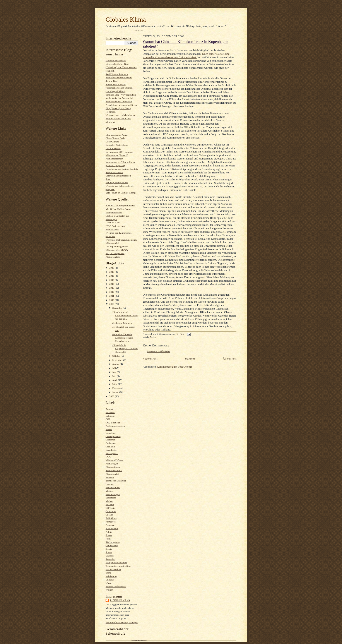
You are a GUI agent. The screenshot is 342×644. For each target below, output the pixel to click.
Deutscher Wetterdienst (117, 145)
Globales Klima (126, 19)
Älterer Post (230, 359)
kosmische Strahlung (116, 481)
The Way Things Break (117, 182)
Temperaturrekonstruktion (118, 566)
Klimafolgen (112, 464)
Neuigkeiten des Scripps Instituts (122, 169)
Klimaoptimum (113, 467)
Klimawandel (112, 474)
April (115, 380)
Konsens (110, 477)
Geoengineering (113, 436)
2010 (112, 300)
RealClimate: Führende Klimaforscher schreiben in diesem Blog (119, 78)
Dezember (118, 308)
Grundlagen (111, 450)
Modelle (110, 504)
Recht (108, 539)
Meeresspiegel (113, 494)
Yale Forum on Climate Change (121, 193)
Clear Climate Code (115, 138)
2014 (112, 284)
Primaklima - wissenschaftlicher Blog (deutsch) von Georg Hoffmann (121, 108)
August (116, 364)
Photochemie (112, 528)
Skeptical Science (114, 172)
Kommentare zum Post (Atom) (174, 367)
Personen (110, 525)
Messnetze (111, 498)
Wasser (109, 583)
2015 (112, 280)
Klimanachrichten (114, 159)
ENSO (109, 429)
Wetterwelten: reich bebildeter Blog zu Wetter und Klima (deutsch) (120, 118)
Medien (109, 491)
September (118, 360)
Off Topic (110, 508)
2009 (112, 304)
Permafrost (111, 522)
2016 (112, 276)
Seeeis (109, 549)
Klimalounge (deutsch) (117, 155)
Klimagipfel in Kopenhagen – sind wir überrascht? (125, 349)
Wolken (109, 590)
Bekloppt (110, 416)
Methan (109, 501)
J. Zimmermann (120, 600)
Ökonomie (111, 511)
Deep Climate (112, 142)
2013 (112, 288)
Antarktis (110, 412)
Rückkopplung (113, 542)
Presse (109, 535)
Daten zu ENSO (113, 223)
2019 (112, 268)
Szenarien (110, 559)
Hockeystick (112, 453)
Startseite (190, 359)
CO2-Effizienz (113, 423)
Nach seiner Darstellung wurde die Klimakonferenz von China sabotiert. (186, 56)
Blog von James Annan (117, 135)
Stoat (108, 179)
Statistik (110, 556)
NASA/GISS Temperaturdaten (120, 206)
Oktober (117, 356)
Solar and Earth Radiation (118, 176)
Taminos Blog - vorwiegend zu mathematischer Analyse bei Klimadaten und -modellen (121, 98)
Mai (115, 376)
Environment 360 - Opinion (119, 152)
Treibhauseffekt (113, 569)
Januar (116, 392)
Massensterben (113, 487)
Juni (115, 372)
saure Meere (112, 545)
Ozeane (109, 515)
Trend (108, 573)
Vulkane (110, 580)
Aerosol (109, 409)
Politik (109, 532)
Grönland (110, 447)
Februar (116, 388)
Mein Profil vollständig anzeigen (122, 622)
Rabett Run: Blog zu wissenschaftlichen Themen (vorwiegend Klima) (119, 88)
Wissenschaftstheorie (116, 586)
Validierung (111, 576)
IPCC (108, 457)
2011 (112, 296)
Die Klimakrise (113, 148)
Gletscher (110, 440)
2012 (112, 292)
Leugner (110, 484)
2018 (112, 272)
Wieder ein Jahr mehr (122, 323)
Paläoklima (111, 518)
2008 (112, 396)
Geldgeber (111, 433)
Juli (114, 368)
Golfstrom (111, 443)
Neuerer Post (150, 359)
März (115, 384)
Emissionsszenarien (115, 426)
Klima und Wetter (114, 460)
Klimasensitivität (114, 470)
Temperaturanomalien (116, 562)
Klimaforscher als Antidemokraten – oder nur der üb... (125, 315)
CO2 (108, 419)
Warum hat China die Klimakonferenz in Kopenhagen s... (122, 338)
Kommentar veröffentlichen (159, 351)
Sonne (109, 552)
